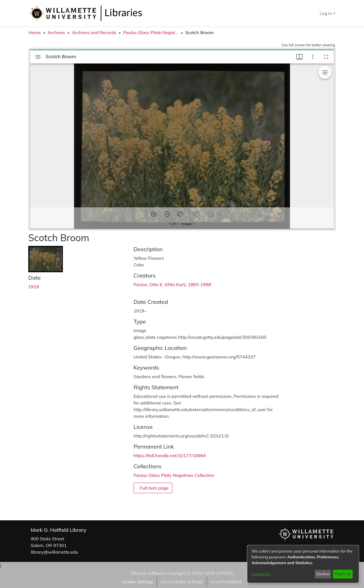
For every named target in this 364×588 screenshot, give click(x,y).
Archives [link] (57, 32)
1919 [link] (34, 287)
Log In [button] (326, 13)
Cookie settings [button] (138, 582)
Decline (323, 574)
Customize (261, 574)
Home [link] (35, 32)
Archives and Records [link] (94, 32)
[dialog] (303, 564)
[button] (305, 13)
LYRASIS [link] (225, 573)
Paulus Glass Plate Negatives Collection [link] (151, 32)
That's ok (343, 574)
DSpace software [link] (148, 573)
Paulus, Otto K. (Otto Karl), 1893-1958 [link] (172, 284)
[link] (174, 475)
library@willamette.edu (54, 552)
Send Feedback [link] (226, 582)
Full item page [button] (154, 488)
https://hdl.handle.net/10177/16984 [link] (170, 455)
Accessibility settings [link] (182, 582)
